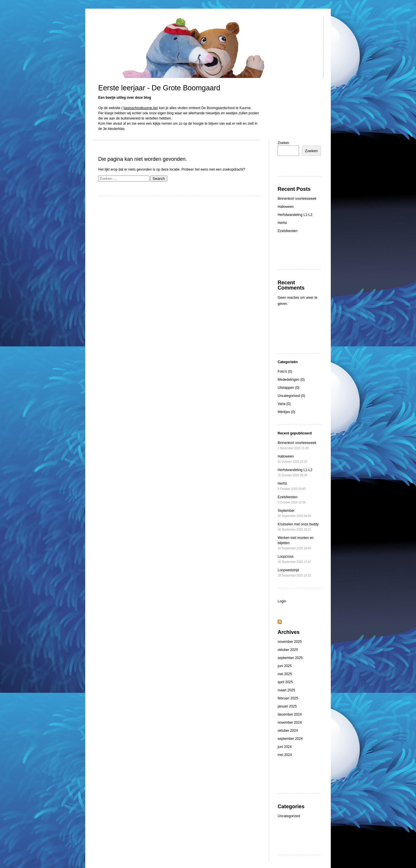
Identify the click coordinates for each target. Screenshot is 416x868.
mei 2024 (285, 755)
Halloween (286, 207)
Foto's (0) (285, 372)
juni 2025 (285, 666)
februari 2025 (288, 698)
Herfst (282, 223)
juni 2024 (285, 747)
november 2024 (290, 723)
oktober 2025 (288, 650)
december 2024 (290, 714)
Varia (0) (284, 404)
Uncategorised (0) (291, 396)
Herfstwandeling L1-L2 (295, 215)
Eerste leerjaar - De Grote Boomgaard (159, 88)
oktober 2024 (288, 731)
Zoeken (283, 143)
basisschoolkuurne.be (140, 108)
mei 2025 (285, 674)
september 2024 (290, 739)
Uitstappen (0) (288, 388)
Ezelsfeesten (288, 231)
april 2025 (285, 682)
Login (282, 601)
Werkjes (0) (286, 412)
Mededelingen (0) (291, 380)
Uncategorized (289, 816)
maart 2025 (286, 690)
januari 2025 (287, 706)
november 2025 (290, 642)
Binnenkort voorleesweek (297, 199)
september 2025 (290, 658)
